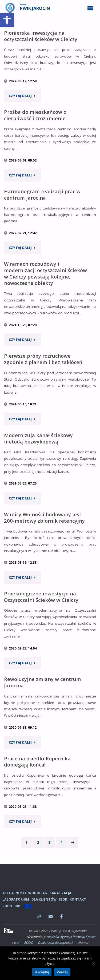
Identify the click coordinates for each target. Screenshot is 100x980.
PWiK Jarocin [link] (35, 8)
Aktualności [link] (14, 893)
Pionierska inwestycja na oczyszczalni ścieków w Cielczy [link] (41, 36)
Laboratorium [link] (16, 899)
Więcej (62, 972)
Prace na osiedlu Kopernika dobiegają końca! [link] (37, 762)
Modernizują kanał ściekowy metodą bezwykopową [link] (38, 438)
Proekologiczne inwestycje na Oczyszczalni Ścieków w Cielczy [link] (41, 597)
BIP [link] (17, 906)
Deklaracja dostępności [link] (55, 943)
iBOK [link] (63, 899)
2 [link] (38, 842)
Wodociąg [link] (38, 893)
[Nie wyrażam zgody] (93, 963)
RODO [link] (7, 906)
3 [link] (50, 842)
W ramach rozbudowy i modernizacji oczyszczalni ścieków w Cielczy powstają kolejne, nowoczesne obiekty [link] (45, 273)
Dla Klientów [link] (44, 899)
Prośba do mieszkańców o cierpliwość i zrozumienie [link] (35, 115)
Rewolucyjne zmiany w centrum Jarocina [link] (43, 682)
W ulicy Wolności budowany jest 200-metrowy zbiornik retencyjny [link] (44, 517)
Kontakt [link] (78, 899)
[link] (7, 20)
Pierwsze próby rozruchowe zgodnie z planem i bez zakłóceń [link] (43, 359)
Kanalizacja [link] (60, 893)
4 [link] (61, 842)
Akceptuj (42, 972)
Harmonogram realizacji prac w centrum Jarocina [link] (42, 194)
